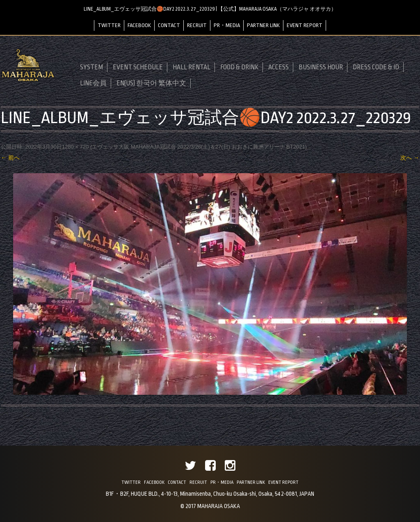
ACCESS (278, 67)
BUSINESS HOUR (321, 67)
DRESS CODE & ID (376, 67)
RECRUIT (197, 25)
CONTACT (169, 25)
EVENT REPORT (305, 25)
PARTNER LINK (263, 25)
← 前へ (10, 158)
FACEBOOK (139, 25)
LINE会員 (93, 83)
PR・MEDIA (227, 25)
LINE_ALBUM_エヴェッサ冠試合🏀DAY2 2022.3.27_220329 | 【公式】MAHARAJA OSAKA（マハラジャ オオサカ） (210, 9)
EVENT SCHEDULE (138, 67)
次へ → (410, 158)
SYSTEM (91, 67)
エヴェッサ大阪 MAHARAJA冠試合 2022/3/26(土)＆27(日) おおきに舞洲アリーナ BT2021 (198, 147)
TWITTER (109, 25)
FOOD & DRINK (239, 67)
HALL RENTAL (192, 67)
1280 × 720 (75, 147)
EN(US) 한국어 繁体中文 (151, 83)
